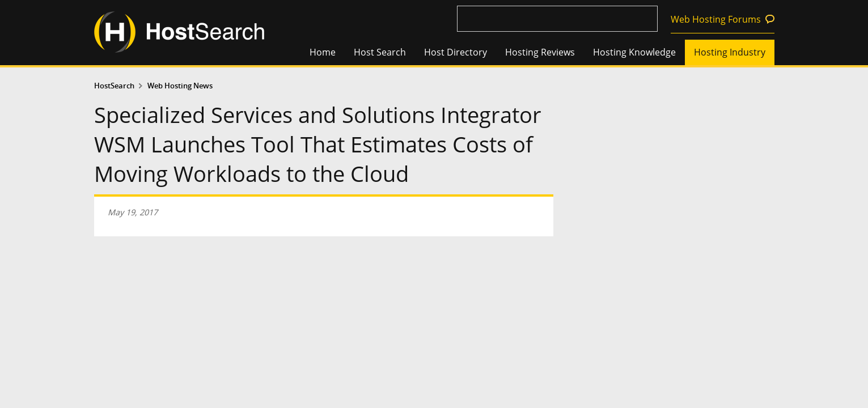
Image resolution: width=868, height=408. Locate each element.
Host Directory (456, 52)
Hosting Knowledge (634, 52)
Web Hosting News (180, 86)
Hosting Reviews (540, 52)
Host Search (380, 52)
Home (323, 52)
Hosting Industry (730, 52)
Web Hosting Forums (716, 19)
